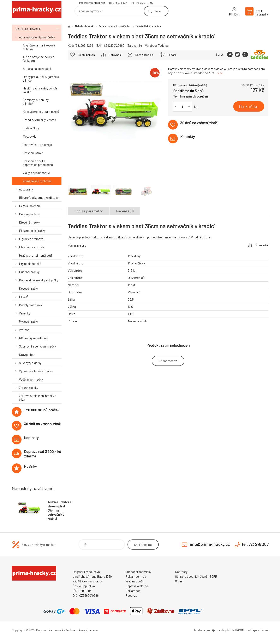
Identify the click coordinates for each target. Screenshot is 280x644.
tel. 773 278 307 (118, 3)
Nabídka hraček (38, 29)
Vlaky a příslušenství (36, 173)
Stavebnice (27, 355)
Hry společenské (30, 264)
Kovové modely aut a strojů (41, 112)
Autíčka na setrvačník (37, 69)
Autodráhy (26, 189)
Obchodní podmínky (138, 572)
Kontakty (181, 572)
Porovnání (115, 55)
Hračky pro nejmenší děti (35, 255)
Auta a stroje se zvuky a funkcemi (38, 59)
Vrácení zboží (134, 581)
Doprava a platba (137, 586)
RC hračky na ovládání (34, 338)
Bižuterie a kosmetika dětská (39, 198)
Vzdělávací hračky (31, 379)
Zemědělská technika (37, 181)
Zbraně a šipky (29, 388)
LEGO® (24, 297)
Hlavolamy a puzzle (32, 247)
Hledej (157, 11)
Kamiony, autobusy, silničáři (36, 102)
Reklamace (133, 591)
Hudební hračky (29, 272)
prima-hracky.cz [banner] (37, 10)
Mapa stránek (259, 630)
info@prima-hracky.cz (92, 3)
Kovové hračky (29, 288)
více (220, 73)
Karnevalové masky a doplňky (39, 280)
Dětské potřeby (29, 214)
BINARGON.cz (239, 630)
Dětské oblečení (30, 206)
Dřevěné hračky (29, 222)
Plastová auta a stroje (37, 145)
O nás (179, 581)
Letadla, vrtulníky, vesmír (39, 120)
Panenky (25, 313)
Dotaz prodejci (144, 55)
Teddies (163, 45)
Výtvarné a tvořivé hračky (36, 371)
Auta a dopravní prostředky (37, 37)
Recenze (131, 595)
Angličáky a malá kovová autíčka (39, 47)
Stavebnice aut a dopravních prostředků (38, 163)
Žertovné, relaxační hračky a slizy (38, 398)
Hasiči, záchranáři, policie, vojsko (41, 90)
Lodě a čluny (31, 128)
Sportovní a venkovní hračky (37, 346)
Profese (24, 330)
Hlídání (172, 55)
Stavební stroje (33, 153)
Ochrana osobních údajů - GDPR (196, 576)
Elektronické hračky (32, 231)
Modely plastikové (31, 305)
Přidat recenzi (168, 361)
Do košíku (249, 106)
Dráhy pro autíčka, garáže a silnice (41, 79)
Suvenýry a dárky (30, 363)
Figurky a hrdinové (31, 239)
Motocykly (29, 136)
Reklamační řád (136, 576)
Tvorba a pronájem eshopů (211, 630)
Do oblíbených (86, 55)
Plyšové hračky (29, 321)
